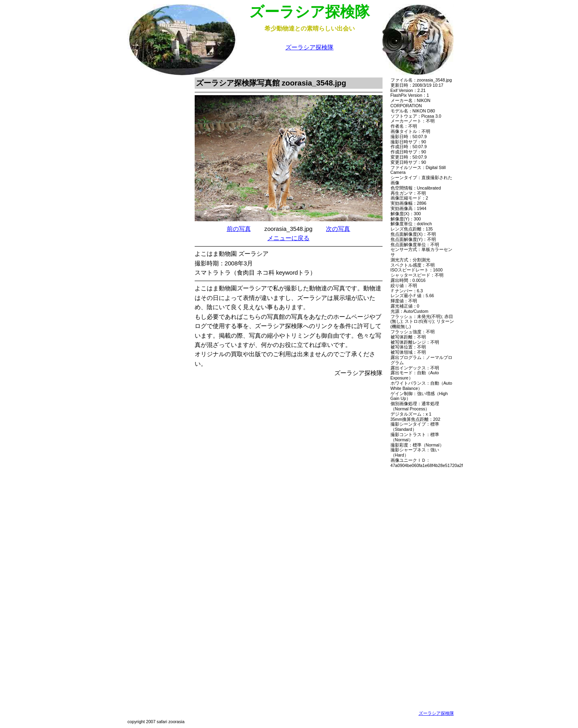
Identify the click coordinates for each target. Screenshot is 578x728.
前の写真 (239, 229)
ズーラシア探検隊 (309, 47)
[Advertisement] (154, 198)
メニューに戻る (288, 238)
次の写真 (338, 229)
